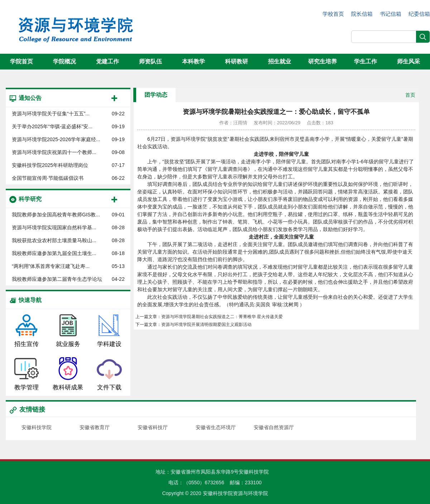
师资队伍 (150, 61)
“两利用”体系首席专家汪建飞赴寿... (51, 266)
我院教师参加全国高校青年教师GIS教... (56, 215)
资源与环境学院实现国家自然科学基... (54, 227)
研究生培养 (322, 61)
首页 (410, 95)
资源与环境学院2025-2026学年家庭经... (56, 139)
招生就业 (279, 61)
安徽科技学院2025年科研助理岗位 (50, 165)
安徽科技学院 (37, 427)
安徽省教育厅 (95, 427)
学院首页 (21, 61)
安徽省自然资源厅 (274, 427)
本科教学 (193, 61)
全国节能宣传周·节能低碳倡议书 (48, 178)
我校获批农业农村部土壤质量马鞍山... (54, 240)
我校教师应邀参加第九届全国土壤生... (54, 253)
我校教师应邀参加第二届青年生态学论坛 (57, 279)
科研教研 (236, 61)
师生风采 (408, 61)
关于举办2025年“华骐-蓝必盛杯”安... (52, 126)
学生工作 (365, 61)
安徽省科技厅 (153, 427)
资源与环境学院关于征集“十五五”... (51, 114)
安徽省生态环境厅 (216, 427)
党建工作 (107, 61)
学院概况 (64, 61)
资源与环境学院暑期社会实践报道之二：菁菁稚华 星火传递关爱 (222, 317)
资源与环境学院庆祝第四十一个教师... (54, 152)
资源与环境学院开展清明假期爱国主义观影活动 (206, 325)
